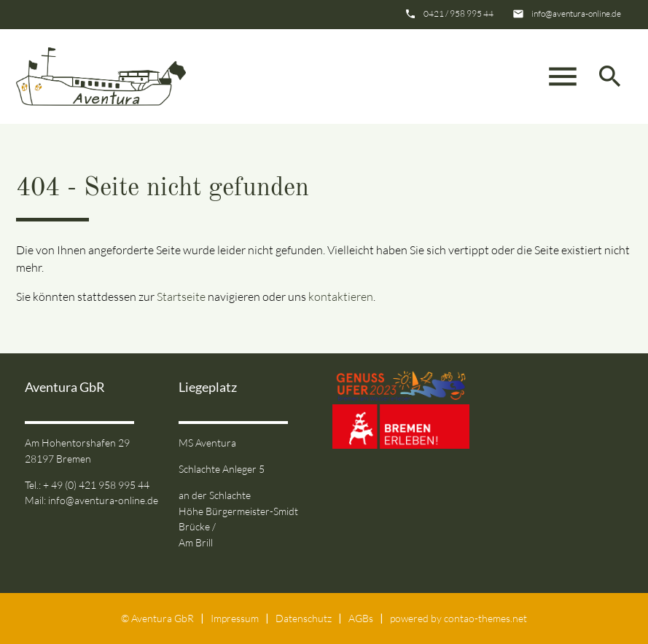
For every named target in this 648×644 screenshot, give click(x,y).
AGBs (361, 618)
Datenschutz (304, 618)
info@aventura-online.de (576, 13)
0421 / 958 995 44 (458, 13)
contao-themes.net (485, 618)
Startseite (181, 297)
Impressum (235, 618)
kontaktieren (341, 297)
